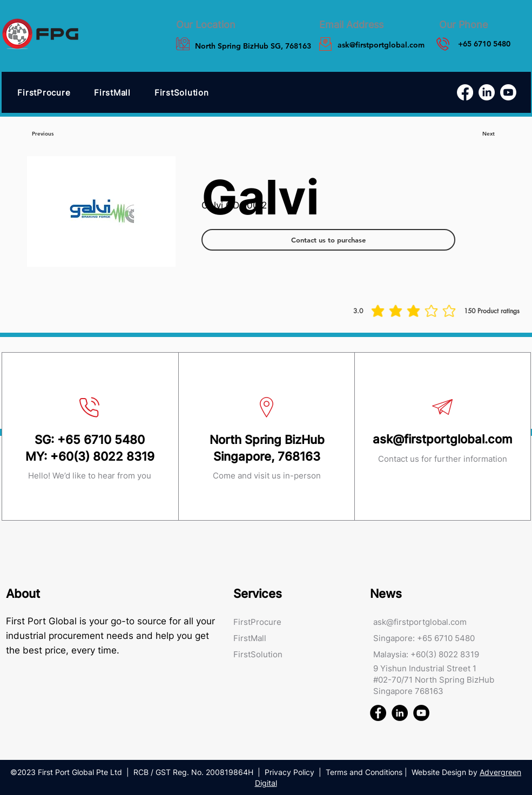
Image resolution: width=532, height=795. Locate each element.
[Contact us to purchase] (328, 240)
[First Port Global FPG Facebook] (378, 713)
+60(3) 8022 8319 (102, 456)
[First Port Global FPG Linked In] (400, 713)
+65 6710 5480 (101, 440)
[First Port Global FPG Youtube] (421, 713)
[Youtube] (508, 92)
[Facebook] (465, 92)
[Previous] (43, 134)
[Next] (489, 134)
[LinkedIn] (487, 92)
